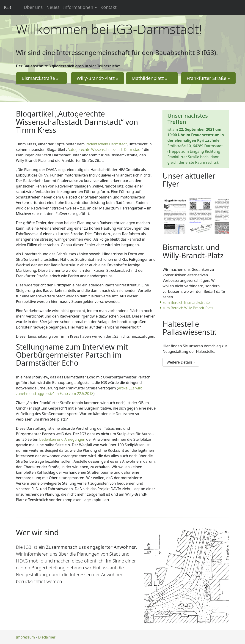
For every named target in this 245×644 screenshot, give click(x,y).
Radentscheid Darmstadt (106, 144)
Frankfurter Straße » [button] (208, 78)
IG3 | (11, 7)
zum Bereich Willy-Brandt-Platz (188, 308)
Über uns (33, 7)
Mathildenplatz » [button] (152, 78)
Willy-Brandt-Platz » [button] (98, 78)
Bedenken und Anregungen (62, 439)
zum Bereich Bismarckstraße (186, 302)
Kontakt (109, 7)
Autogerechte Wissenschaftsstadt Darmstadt (105, 149)
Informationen (78, 7)
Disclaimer (47, 637)
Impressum (25, 637)
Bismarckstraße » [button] (41, 78)
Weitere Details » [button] (181, 362)
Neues (53, 7)
